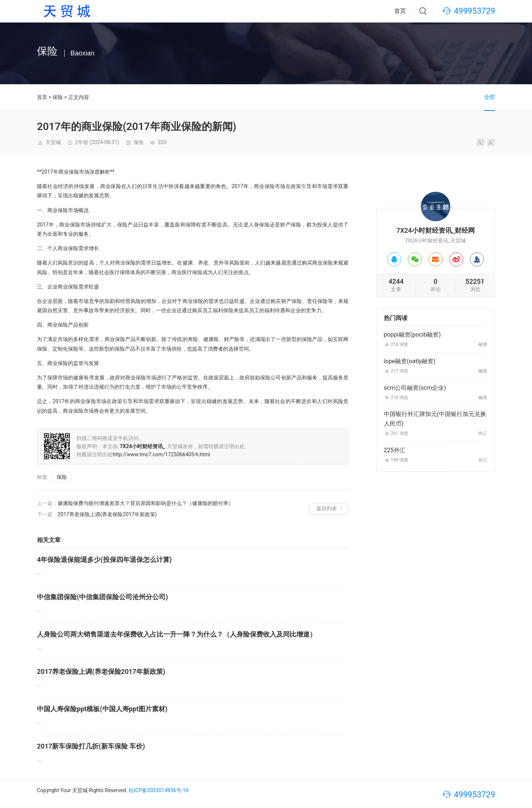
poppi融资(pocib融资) (412, 335)
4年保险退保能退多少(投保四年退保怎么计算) (104, 560)
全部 (490, 97)
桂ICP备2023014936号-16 (158, 790)
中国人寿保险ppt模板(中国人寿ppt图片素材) (102, 709)
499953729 (475, 11)
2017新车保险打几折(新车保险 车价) (91, 746)
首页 (400, 11)
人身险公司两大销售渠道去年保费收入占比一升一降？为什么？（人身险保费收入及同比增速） (177, 634)
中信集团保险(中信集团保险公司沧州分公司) (103, 597)
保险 (58, 97)
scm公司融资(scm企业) (415, 388)
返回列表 (327, 508)
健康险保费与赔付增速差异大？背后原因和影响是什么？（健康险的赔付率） (146, 503)
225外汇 (395, 450)
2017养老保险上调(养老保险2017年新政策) (107, 514)
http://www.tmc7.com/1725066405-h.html (161, 454)
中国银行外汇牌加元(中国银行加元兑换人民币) (435, 419)
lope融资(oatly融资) (410, 361)
